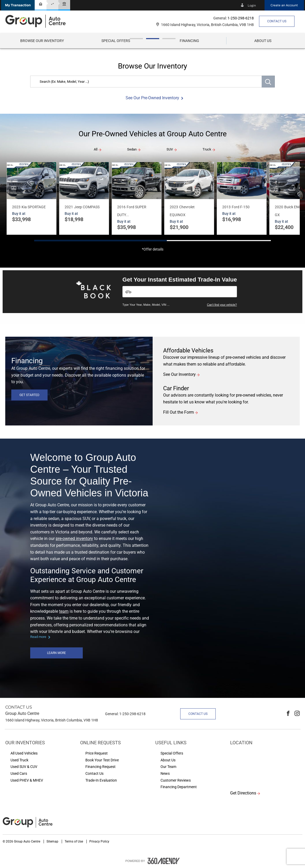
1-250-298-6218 (241, 18)
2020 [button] (279, 207)
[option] (152, 48)
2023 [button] (16, 207)
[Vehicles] (180, 292)
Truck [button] (207, 149)
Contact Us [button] (277, 21)
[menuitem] (42, 41)
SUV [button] (170, 149)
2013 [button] (226, 207)
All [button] (96, 149)
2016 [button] (121, 207)
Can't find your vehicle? (222, 305)
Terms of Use (74, 841)
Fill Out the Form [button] (179, 412)
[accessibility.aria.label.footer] (164, 861)
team (64, 611)
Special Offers (116, 41)
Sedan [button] (132, 149)
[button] (18, 5)
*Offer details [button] (153, 249)
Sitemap (53, 841)
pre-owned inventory (74, 539)
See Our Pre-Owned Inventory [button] (152, 98)
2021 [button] (69, 207)
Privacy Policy (99, 841)
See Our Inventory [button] (179, 374)
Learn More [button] (56, 653)
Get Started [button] (29, 395)
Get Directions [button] (243, 793)
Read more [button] (38, 637)
